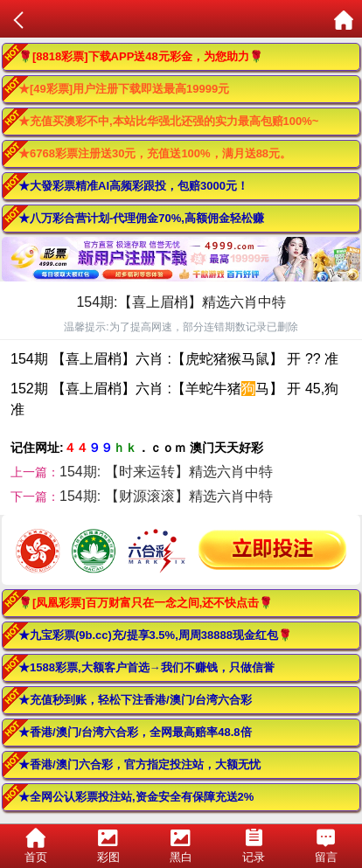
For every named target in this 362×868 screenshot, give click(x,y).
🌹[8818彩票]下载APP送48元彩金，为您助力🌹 (141, 56)
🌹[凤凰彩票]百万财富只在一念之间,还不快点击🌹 (146, 603)
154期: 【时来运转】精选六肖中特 (166, 472)
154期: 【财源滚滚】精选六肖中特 (166, 496)
